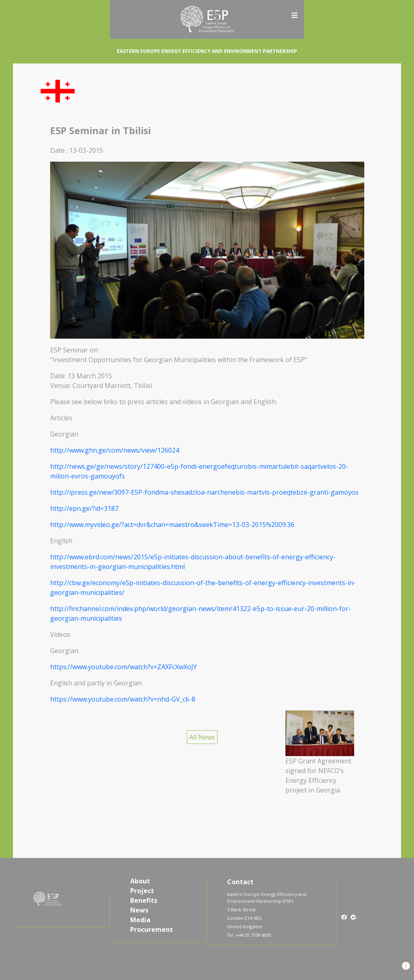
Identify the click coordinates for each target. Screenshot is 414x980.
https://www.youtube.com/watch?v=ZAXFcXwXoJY (124, 667)
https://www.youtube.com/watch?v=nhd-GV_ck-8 (123, 699)
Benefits (144, 900)
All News (202, 737)
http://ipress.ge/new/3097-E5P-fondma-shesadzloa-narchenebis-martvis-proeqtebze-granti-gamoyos (204, 492)
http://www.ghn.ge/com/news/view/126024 (115, 450)
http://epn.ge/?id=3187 (84, 508)
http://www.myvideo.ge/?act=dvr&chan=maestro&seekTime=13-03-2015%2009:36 (172, 525)
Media (140, 920)
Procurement (152, 929)
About (140, 881)
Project (142, 891)
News (139, 910)
